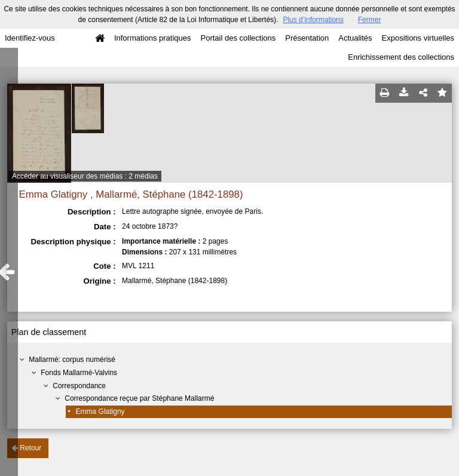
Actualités (355, 38)
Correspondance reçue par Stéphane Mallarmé (139, 398)
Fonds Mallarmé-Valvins (79, 373)
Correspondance (79, 386)
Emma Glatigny (100, 411)
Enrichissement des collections (401, 57)
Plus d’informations (313, 20)
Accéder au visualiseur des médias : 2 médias (85, 176)
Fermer (370, 20)
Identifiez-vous (30, 38)
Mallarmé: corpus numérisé (72, 360)
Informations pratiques (153, 38)
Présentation (307, 38)
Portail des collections (238, 38)
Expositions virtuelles (418, 38)
